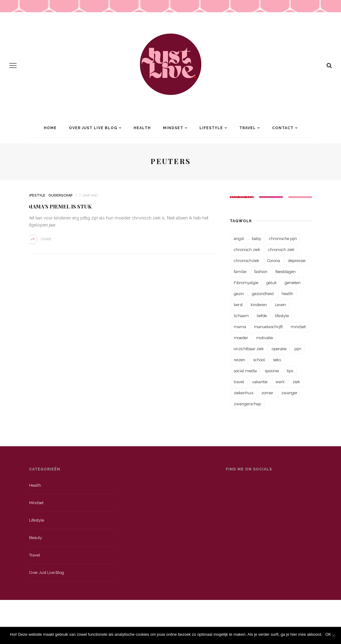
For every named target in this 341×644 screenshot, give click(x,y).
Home (50, 128)
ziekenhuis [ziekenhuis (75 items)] (244, 393)
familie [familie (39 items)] (240, 272)
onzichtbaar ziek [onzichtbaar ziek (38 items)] (249, 349)
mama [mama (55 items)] (240, 327)
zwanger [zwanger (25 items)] (289, 393)
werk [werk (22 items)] (280, 382)
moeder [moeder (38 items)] (241, 338)
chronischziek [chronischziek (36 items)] (246, 261)
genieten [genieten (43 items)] (293, 283)
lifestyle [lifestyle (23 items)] (282, 316)
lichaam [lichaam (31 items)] (241, 316)
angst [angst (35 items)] (239, 239)
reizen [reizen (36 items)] (239, 360)
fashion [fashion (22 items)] (261, 272)
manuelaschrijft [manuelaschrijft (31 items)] (268, 327)
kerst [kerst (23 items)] (238, 305)
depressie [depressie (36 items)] (297, 261)
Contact (283, 128)
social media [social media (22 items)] (245, 371)
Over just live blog (47, 573)
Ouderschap (61, 195)
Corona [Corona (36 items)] (274, 261)
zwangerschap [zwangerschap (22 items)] (247, 404)
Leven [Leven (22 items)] (280, 305)
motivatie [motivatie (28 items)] (265, 338)
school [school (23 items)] (259, 360)
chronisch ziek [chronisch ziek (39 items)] (281, 250)
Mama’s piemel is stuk (60, 206)
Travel (248, 128)
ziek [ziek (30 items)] (296, 382)
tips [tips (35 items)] (290, 371)
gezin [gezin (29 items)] (239, 294)
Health (142, 128)
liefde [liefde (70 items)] (262, 316)
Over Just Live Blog (93, 128)
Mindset (173, 128)
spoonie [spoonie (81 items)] (272, 371)
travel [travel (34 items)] (239, 382)
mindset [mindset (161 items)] (298, 327)
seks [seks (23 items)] (277, 360)
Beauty (36, 538)
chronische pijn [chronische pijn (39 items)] (283, 239)
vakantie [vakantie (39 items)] (260, 382)
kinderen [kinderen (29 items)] (259, 305)
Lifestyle (211, 128)
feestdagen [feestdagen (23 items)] (286, 272)
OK (328, 634)
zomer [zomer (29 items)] (267, 393)
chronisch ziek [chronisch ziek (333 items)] (247, 250)
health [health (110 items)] (287, 294)
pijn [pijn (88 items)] (298, 349)
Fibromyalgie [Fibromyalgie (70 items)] (246, 283)
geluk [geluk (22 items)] (271, 283)
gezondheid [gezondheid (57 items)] (263, 294)
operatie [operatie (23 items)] (279, 349)
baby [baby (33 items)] (256, 239)
